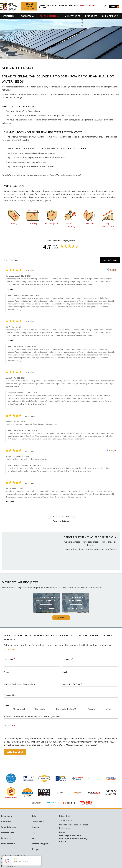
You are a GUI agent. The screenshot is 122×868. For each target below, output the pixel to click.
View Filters (13, 260)
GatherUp (66, 521)
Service (92, 709)
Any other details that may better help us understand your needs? (33, 716)
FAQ (71, 5)
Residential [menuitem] (9, 16)
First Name (8, 660)
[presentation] (22, 732)
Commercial (19, 709)
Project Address (11, 695)
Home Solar (41, 709)
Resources (6, 838)
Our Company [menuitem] (110, 16)
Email (64, 672)
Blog (76, 5)
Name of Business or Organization (19, 684)
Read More (10, 289)
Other (109, 709)
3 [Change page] (59, 517)
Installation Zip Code (71, 684)
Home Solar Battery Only (67, 709)
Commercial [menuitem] (28, 16)
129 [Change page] (67, 517)
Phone (6, 672)
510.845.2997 (10, 649)
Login (43, 7)
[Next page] (73, 517)
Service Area (52, 5)
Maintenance (8, 833)
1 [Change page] (54, 517)
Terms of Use (65, 820)
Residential (7, 816)
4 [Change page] (62, 517)
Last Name (67, 660)
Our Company (8, 844)
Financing (63, 5)
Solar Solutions (9, 827)
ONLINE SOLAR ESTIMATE (29, 6)
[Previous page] (49, 517)
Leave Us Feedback (110, 260)
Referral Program (87, 5)
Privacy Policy (65, 816)
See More (61, 618)
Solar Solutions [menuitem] (50, 16)
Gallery (42, 5)
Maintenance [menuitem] (72, 16)
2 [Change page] (57, 517)
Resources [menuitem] (91, 16)
